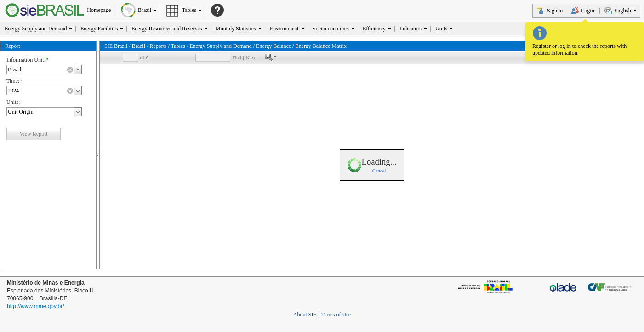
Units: (13, 102)
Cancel (379, 171)
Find (237, 57)
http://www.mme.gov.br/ (35, 306)
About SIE (305, 314)
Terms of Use (336, 314)
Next (251, 57)
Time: (13, 80)
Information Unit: (26, 59)
